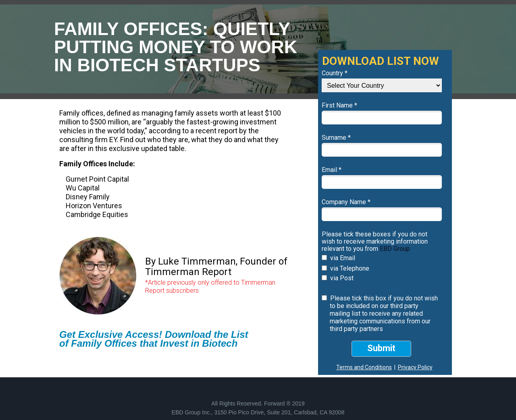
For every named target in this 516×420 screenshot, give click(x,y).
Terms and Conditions (364, 367)
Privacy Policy (415, 367)
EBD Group (395, 249)
